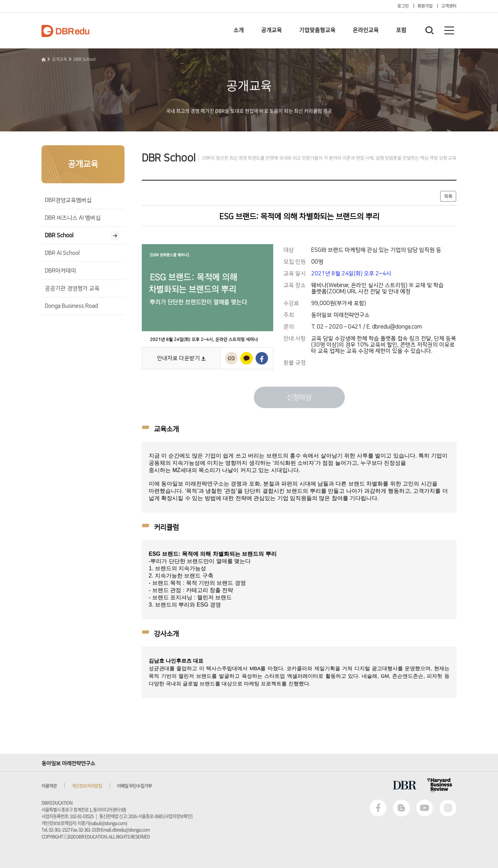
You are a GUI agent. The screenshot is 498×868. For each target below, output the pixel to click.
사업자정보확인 (178, 816)
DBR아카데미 (61, 271)
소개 (239, 30)
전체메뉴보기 (449, 30)
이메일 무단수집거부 (134, 786)
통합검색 (429, 30)
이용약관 (49, 786)
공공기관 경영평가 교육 (72, 288)
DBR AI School (62, 253)
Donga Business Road (71, 306)
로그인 (403, 6)
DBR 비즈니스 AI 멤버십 (73, 218)
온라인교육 (366, 30)
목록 (448, 196)
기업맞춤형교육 (317, 30)
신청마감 (299, 397)
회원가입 (425, 6)
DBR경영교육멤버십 (68, 200)
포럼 (401, 30)
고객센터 (449, 6)
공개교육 (271, 30)
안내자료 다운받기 (181, 358)
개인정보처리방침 (87, 786)
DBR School (84, 59)
